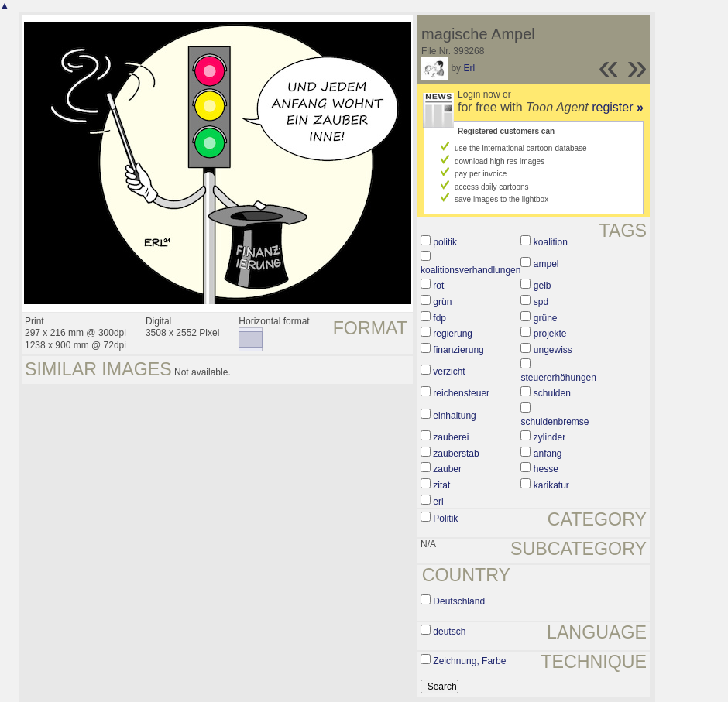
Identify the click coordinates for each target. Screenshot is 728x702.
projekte (550, 334)
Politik (445, 519)
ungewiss (553, 350)
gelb (543, 286)
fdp (440, 318)
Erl (469, 68)
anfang (548, 454)
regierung (453, 334)
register (618, 107)
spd (541, 302)
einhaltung (454, 416)
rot (438, 286)
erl (438, 502)
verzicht (449, 372)
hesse (546, 469)
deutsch (449, 632)
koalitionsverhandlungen (470, 270)
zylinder (549, 437)
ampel (546, 264)
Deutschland (459, 601)
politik (445, 242)
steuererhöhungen (558, 378)
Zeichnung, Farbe (469, 661)
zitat (441, 485)
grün (442, 302)
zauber (447, 469)
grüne (546, 318)
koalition (551, 242)
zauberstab (456, 454)
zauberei (451, 437)
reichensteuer (461, 393)
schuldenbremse (555, 422)
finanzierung (458, 350)
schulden (552, 393)
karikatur (551, 485)
